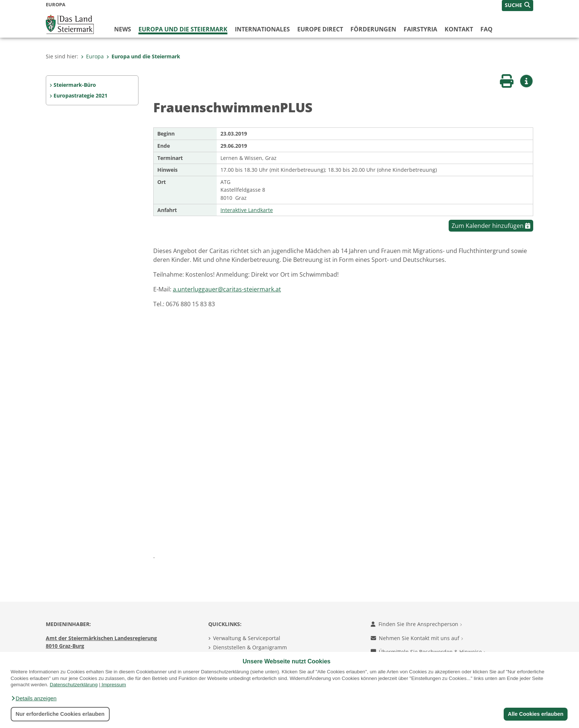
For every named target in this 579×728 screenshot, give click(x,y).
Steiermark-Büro (75, 85)
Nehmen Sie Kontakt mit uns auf (417, 638)
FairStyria (420, 29)
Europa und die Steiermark (183, 29)
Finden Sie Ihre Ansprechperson (416, 624)
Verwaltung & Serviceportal (247, 638)
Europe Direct (320, 29)
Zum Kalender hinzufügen (491, 226)
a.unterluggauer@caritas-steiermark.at (227, 289)
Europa (92, 56)
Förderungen (373, 29)
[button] (34, 698)
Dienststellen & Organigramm (250, 647)
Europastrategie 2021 (80, 95)
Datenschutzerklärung (74, 685)
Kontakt (459, 29)
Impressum (114, 685)
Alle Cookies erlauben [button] (535, 714)
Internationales (262, 29)
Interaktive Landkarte (247, 210)
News (123, 29)
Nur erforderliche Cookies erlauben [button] (60, 714)
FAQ (487, 29)
